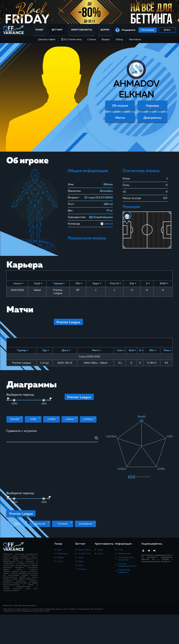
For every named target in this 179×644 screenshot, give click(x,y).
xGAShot (88, 419)
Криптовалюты (82, 30)
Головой (63, 486)
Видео (106, 40)
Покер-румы (62, 516)
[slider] (44, 400)
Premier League (68, 322)
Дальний (40, 486)
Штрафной (85, 486)
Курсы (60, 512)
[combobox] (52, 439)
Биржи (100, 512)
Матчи (120, 118)
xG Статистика (71, 40)
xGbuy (119, 40)
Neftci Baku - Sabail (96, 363)
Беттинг (57, 30)
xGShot (70, 419)
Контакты (135, 40)
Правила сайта (124, 516)
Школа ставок (47, 40)
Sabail (106, 224)
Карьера (152, 106)
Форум (105, 30)
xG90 (33, 419)
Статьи (92, 40)
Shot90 (15, 419)
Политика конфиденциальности (127, 528)
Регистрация (148, 30)
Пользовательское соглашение (126, 521)
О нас (120, 512)
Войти (167, 30)
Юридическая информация (124, 534)
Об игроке (120, 106)
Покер (39, 30)
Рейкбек (60, 520)
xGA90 (51, 419)
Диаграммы (153, 118)
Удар (17, 486)
